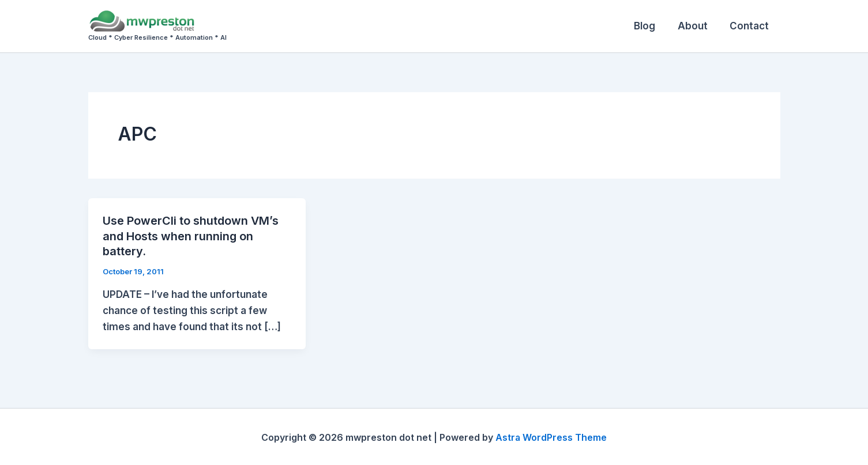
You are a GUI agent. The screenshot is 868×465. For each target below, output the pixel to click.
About (697, 26)
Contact (751, 26)
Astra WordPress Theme (551, 436)
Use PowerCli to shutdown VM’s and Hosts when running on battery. (191, 236)
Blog (651, 26)
